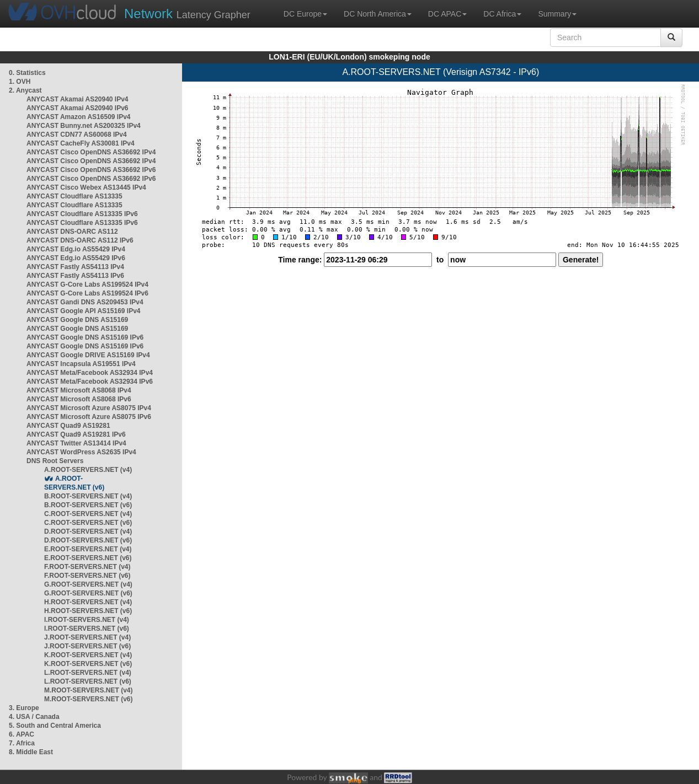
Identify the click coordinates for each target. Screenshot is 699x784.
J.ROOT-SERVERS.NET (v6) (87, 646)
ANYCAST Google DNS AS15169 (77, 320)
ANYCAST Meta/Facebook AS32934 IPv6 (90, 382)
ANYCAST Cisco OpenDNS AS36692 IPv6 (91, 170)
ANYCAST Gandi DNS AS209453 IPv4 (85, 302)
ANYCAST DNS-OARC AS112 (72, 232)
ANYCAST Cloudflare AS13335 (74, 196)
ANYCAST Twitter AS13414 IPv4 (76, 443)
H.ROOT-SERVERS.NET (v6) (88, 611)
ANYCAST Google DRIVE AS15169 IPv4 (88, 355)
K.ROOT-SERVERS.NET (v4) (88, 655)
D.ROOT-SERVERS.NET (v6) (88, 540)
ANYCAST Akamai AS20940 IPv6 (78, 108)
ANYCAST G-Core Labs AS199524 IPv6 (87, 293)
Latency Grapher (187, 14)
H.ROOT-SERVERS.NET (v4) (88, 602)
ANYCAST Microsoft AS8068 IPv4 (79, 390)
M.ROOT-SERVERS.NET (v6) (88, 699)
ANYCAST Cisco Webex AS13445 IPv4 (86, 187)
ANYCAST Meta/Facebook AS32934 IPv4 (90, 373)
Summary (557, 14)
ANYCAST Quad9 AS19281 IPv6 (76, 434)
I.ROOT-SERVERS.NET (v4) (87, 620)
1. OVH (20, 82)
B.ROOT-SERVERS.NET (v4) (88, 496)
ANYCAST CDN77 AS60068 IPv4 (77, 135)
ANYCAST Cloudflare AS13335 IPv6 (82, 214)
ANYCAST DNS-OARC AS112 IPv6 (80, 240)
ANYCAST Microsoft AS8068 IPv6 (79, 399)
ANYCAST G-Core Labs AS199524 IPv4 (87, 284)
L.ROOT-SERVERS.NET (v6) (88, 681)
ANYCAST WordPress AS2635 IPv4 (81, 452)
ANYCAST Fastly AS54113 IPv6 (75, 276)
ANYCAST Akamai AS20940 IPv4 (78, 99)
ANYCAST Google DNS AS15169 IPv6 (85, 337)
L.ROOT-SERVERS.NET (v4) (88, 673)
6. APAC (22, 734)
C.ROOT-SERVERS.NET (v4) (88, 514)
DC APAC (447, 14)
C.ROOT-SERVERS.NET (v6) (88, 523)
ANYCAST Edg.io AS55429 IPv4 (76, 249)
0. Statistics (27, 73)
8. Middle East (31, 752)
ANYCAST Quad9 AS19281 (68, 426)
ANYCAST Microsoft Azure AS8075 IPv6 (89, 417)
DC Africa (502, 14)
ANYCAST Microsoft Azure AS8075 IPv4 (89, 408)
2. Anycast (25, 90)
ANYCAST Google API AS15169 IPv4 (84, 311)
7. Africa (22, 743)
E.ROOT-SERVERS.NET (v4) (88, 549)
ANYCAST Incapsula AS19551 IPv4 (81, 364)
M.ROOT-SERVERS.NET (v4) (88, 690)
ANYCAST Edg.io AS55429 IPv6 (76, 258)
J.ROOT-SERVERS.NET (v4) (87, 637)
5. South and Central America (55, 726)
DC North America (378, 14)
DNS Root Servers (55, 461)
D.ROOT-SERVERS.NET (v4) (88, 531)
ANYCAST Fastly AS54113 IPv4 (75, 267)
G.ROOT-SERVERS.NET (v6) (88, 593)
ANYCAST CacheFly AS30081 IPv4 (81, 143)
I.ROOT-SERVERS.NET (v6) (87, 629)
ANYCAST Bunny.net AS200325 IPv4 (84, 126)
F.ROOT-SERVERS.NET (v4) (87, 567)
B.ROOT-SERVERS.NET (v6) (88, 505)
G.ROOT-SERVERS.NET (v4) (88, 584)
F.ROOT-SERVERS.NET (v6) (87, 576)
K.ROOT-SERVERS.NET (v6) (88, 664)
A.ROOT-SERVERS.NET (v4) (88, 470)
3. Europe (24, 708)
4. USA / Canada (34, 717)
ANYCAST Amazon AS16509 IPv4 (79, 117)
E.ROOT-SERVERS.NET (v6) (88, 558)
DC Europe (305, 14)
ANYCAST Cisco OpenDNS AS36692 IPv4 (91, 152)
